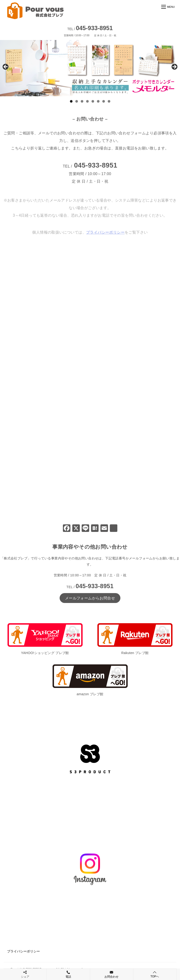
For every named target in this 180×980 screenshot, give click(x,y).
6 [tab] (98, 101)
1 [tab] (71, 101)
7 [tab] (104, 101)
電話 (68, 974)
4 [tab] (87, 101)
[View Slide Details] (90, 68)
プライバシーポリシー (23, 951)
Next (174, 67)
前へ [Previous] (6, 67)
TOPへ (155, 974)
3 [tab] (82, 101)
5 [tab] (93, 101)
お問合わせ (112, 974)
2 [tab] (77, 101)
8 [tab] (109, 101)
